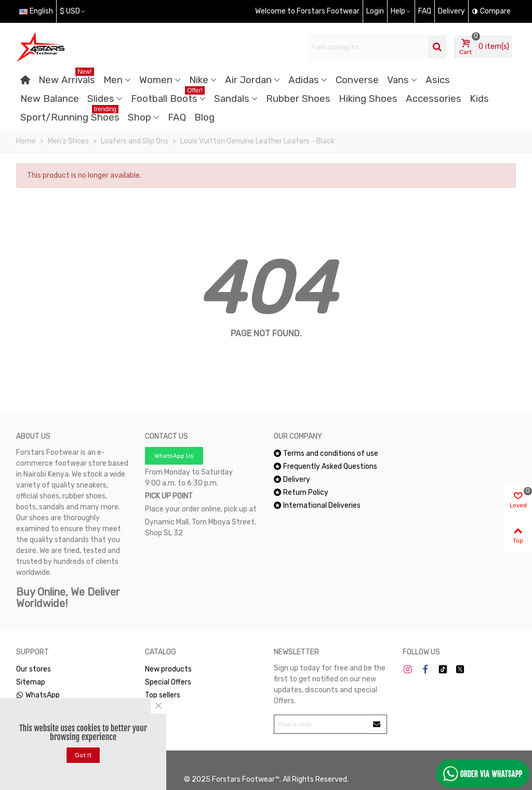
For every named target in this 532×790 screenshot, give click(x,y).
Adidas (304, 80)
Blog (204, 117)
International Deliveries (317, 505)
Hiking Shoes (368, 99)
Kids (479, 99)
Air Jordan (248, 80)
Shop (139, 117)
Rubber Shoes (298, 99)
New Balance (50, 99)
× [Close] (158, 706)
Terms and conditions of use (326, 453)
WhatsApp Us (174, 456)
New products (168, 669)
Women (156, 80)
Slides (101, 99)
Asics (438, 80)
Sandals (232, 99)
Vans (398, 80)
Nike (199, 80)
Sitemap (31, 682)
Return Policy (301, 492)
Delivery (292, 479)
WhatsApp (38, 695)
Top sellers (163, 695)
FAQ (177, 117)
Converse (357, 80)
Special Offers (168, 682)
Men (113, 80)
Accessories (434, 99)
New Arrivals (67, 78)
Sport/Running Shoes (70, 116)
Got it (83, 755)
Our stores (34, 669)
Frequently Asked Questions (325, 466)
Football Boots (168, 97)
